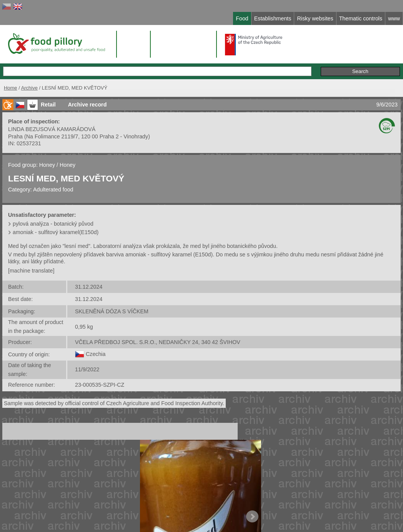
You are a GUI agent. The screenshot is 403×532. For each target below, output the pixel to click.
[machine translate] (31, 271)
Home (11, 88)
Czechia (96, 354)
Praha (15, 136)
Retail (48, 105)
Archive (29, 88)
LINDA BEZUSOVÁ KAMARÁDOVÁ (52, 129)
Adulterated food (53, 190)
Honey (47, 165)
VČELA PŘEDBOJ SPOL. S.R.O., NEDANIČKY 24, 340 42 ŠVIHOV (158, 342)
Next (252, 517)
